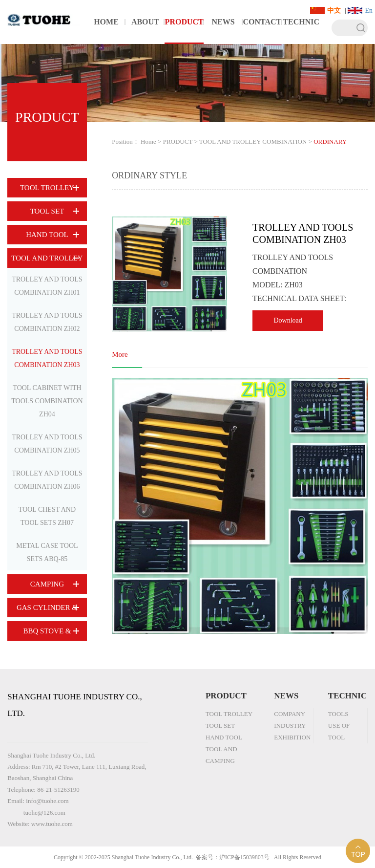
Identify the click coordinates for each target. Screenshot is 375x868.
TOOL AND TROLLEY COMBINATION (47, 261)
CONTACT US (262, 31)
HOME (106, 22)
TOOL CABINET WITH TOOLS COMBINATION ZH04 (47, 401)
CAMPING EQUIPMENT (47, 587)
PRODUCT (184, 22)
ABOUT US (145, 31)
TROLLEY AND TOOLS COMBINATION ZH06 (47, 480)
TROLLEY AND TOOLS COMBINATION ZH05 (47, 444)
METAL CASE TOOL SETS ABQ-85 (47, 552)
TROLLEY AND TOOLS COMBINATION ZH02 (47, 322)
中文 (334, 11)
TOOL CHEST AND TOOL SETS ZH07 (47, 516)
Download (288, 320)
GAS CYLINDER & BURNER (47, 610)
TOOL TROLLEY (47, 188)
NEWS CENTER (223, 31)
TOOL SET (47, 211)
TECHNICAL (301, 31)
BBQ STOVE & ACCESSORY (47, 634)
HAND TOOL (47, 235)
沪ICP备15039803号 (244, 857)
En (369, 11)
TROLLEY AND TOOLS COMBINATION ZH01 (47, 286)
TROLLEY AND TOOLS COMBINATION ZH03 (47, 358)
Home (148, 141)
